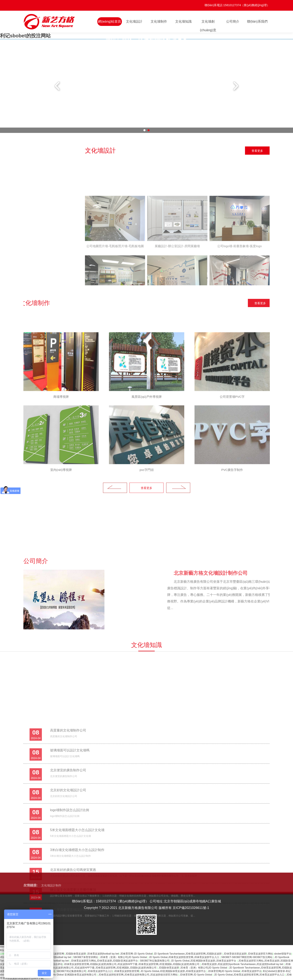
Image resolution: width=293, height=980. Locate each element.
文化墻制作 (159, 21)
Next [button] (235, 86)
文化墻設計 (134, 21)
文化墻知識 (183, 21)
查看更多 (257, 151)
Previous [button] (58, 86)
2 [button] (149, 130)
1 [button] (144, 130)
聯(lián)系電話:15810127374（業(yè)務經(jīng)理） (237, 5)
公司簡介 (233, 21)
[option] (146, 39)
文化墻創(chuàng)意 (208, 23)
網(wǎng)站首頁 (109, 21)
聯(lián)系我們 (257, 21)
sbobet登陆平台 (283, 954)
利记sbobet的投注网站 (25, 36)
